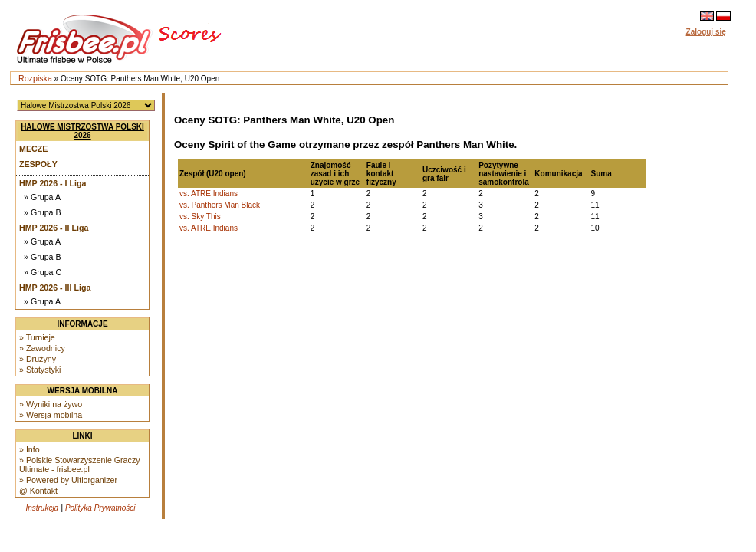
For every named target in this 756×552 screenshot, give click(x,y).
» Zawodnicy (42, 348)
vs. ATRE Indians (209, 194)
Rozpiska (35, 78)
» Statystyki (40, 370)
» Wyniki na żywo (51, 404)
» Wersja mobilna (51, 415)
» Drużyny (38, 359)
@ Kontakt (38, 491)
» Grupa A (42, 197)
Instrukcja (42, 508)
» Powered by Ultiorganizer (68, 480)
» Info (30, 449)
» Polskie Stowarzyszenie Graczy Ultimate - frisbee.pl (80, 465)
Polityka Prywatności (100, 508)
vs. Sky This (200, 217)
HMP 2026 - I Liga (53, 183)
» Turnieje (37, 337)
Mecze (33, 149)
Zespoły (38, 164)
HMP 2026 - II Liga (54, 228)
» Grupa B (43, 212)
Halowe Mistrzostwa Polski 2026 (82, 131)
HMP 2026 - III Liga (55, 287)
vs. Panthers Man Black (220, 205)
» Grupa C (43, 272)
